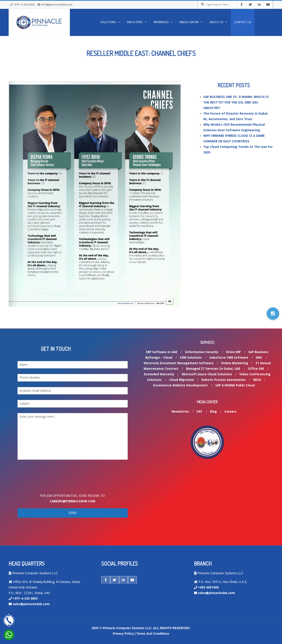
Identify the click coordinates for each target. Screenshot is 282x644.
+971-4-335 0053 (24, 5)
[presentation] (53, 480)
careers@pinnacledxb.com (72, 501)
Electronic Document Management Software (179, 363)
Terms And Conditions (153, 634)
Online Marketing (235, 363)
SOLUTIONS (110, 22)
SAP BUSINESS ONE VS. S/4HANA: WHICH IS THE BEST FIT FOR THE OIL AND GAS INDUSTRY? (236, 102)
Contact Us (243, 22)
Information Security (202, 352)
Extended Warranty (159, 374)
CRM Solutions (191, 358)
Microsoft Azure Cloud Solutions (207, 374)
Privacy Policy (123, 634)
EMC (259, 358)
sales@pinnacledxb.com (31, 604)
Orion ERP (233, 352)
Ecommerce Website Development (180, 385)
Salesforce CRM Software (229, 358)
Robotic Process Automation (224, 380)
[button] (273, 314)
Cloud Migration (182, 380)
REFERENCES (163, 22)
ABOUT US (218, 22)
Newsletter (180, 411)
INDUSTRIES (137, 22)
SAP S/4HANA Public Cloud (235, 385)
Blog (213, 411)
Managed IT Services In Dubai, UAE (213, 369)
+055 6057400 (208, 587)
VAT (200, 411)
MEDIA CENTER (191, 22)
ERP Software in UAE (162, 352)
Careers (230, 411)
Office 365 (256, 369)
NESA (257, 380)
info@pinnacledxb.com (57, 5)
